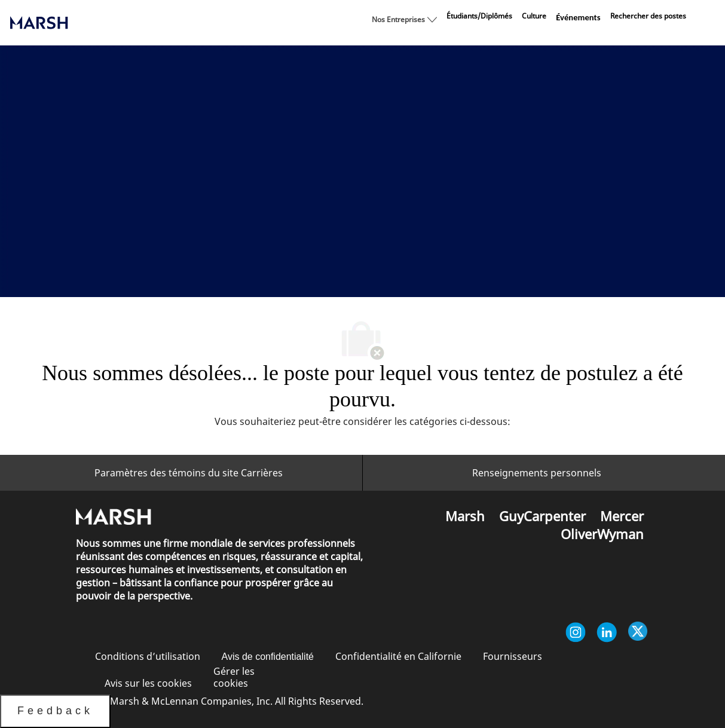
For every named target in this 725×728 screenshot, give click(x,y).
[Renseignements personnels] (537, 473)
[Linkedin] (607, 632)
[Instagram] (576, 632)
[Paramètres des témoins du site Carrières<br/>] (189, 473)
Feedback (55, 711)
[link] (479, 16)
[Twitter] (638, 632)
